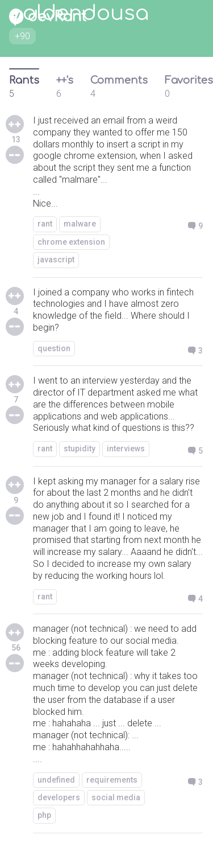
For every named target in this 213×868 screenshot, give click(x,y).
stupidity (80, 449)
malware (80, 224)
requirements (112, 780)
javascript (56, 260)
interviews (126, 449)
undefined (56, 780)
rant (45, 224)
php (44, 815)
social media (116, 797)
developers (59, 797)
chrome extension (71, 242)
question (54, 348)
